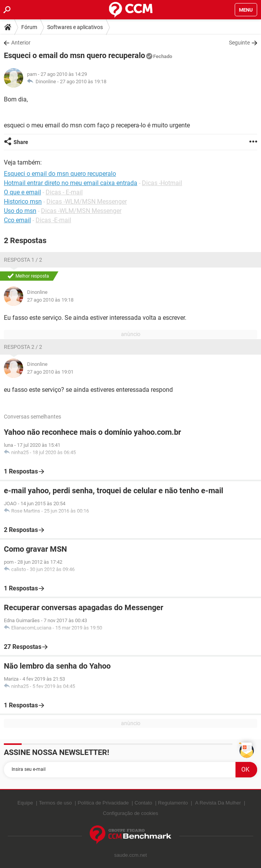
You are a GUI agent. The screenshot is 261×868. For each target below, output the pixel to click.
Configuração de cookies (130, 813)
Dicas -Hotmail (162, 183)
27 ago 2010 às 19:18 (83, 81)
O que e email (22, 192)
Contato (143, 803)
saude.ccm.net (130, 855)
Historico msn (23, 202)
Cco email (17, 220)
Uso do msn (20, 211)
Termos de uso (55, 803)
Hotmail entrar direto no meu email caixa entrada (71, 183)
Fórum (29, 27)
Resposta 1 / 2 (23, 260)
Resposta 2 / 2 (23, 347)
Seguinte (239, 43)
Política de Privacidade (103, 803)
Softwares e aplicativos (75, 27)
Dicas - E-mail (64, 192)
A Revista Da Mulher (218, 803)
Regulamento (173, 803)
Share (21, 142)
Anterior (21, 43)
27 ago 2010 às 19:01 (50, 372)
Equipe (25, 803)
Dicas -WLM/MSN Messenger (87, 202)
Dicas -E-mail (53, 220)
